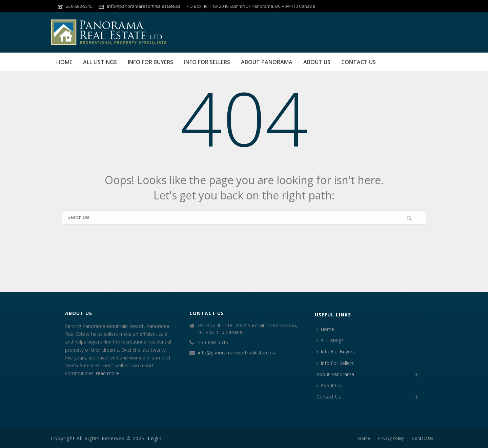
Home (64, 62)
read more (107, 373)
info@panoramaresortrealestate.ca (144, 6)
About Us (317, 62)
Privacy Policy (391, 439)
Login (155, 438)
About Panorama (267, 62)
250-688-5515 (79, 6)
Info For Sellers (207, 62)
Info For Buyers (150, 62)
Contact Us (359, 62)
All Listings (100, 62)
